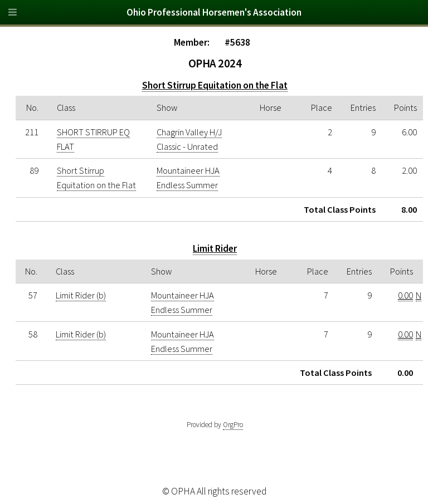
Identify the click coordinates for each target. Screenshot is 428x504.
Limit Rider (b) (81, 295)
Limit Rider (215, 248)
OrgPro (233, 425)
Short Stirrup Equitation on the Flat (215, 85)
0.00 (405, 295)
